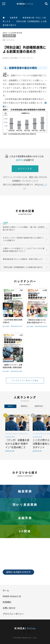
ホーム (6, 590)
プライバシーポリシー (13, 614)
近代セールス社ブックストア (18, 572)
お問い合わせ (9, 608)
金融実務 (14, 18)
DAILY (10, 406)
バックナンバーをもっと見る (25, 380)
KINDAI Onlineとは (12, 596)
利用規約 (7, 602)
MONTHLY (39, 406)
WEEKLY (24, 406)
